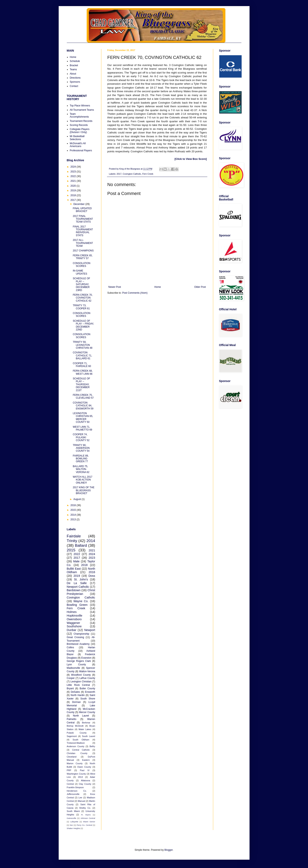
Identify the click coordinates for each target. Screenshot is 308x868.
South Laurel (89, 736)
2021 (73, 181)
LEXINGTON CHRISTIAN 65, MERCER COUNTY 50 (83, 418)
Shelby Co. (85, 808)
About (73, 74)
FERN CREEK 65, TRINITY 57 (83, 257)
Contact (74, 86)
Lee (80, 798)
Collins (70, 647)
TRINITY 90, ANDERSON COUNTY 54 (81, 448)
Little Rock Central (78, 685)
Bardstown (74, 590)
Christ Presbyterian (81, 592)
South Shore (88, 699)
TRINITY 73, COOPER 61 (81, 307)
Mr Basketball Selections (77, 138)
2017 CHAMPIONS (83, 251)
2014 (73, 515)
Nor (71, 825)
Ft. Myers (86, 815)
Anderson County (76, 746)
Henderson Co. (77, 791)
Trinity (72, 541)
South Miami (73, 811)
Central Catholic (81, 750)
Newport (90, 630)
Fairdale (74, 536)
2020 (73, 186)
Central (70, 784)
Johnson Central (88, 818)
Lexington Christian (81, 682)
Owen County (84, 767)
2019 (73, 190)
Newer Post (115, 287)
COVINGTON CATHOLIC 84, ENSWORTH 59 (83, 406)
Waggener (73, 623)
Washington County (76, 774)
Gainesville (72, 818)
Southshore (74, 626)
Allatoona (86, 780)
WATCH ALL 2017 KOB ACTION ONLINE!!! (82, 480)
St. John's (81, 579)
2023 (73, 172)
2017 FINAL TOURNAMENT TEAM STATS (83, 219)
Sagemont (72, 736)
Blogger (169, 850)
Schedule (75, 61)
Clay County (85, 784)
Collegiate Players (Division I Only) (80, 131)
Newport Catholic (78, 587)
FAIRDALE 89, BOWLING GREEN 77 (81, 459)
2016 (73, 505)
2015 (73, 510)
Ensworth (90, 692)
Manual (81, 801)
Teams (73, 69)
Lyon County (76, 665)
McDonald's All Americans (78, 145)
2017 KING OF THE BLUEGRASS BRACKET (83, 490)
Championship (82, 634)
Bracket (74, 65)
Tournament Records (81, 121)
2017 (119, 174)
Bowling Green (77, 605)
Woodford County (81, 675)
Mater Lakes (85, 729)
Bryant (70, 688)
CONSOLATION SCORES (81, 265)
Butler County (87, 688)
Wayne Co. (81, 601)
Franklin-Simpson (75, 787)
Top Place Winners (80, 106)
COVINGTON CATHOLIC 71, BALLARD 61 (82, 356)
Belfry (92, 746)
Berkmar (86, 723)
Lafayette (74, 822)
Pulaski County (77, 733)
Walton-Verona (87, 671)
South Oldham (81, 740)
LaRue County (87, 678)
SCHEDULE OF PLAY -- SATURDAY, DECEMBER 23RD (81, 284)
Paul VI (85, 770)
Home (158, 287)
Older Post (200, 287)
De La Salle (77, 583)
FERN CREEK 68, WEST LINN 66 (83, 372)
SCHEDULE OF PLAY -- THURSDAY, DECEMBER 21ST (81, 384)
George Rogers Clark (79, 661)
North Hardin (78, 695)
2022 (73, 176)
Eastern (86, 760)
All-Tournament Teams (82, 110)
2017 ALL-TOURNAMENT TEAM (83, 243)
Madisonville (73, 668)
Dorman (76, 702)
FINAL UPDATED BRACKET (82, 210)
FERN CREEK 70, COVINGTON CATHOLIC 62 (83, 298)
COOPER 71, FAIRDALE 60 (82, 365)
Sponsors (75, 82)
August (77, 499)
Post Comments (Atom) (135, 293)
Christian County (77, 753)
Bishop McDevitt (75, 726)
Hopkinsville (75, 616)
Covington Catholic (132, 174)
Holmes (72, 612)
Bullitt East (74, 569)
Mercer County (87, 712)
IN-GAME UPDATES (80, 272)
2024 (73, 167)
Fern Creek (148, 174)
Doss (92, 576)
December (79, 204)
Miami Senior (89, 822)
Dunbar (72, 630)
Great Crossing (75, 637)
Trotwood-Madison (76, 743)
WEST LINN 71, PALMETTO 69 (82, 428)
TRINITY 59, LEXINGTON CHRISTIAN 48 (82, 345)
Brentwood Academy (78, 644)
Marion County (75, 763)
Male (76, 561)
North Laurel (81, 716)
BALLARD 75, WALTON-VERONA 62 (81, 469)
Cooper (71, 678)
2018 (73, 195)
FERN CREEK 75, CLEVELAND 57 (83, 396)
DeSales (75, 692)
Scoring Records (79, 125)
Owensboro (74, 619)
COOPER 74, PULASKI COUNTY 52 (81, 437)
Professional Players (81, 150)
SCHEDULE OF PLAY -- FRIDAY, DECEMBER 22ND (83, 325)
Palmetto (72, 719)
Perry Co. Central (84, 825)
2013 (73, 520)
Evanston (86, 658)
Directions (75, 78)
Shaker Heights (73, 828)
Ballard (81, 545)
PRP (69, 770)
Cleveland (72, 757)
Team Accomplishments (79, 115)
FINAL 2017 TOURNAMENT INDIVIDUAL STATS (83, 231)
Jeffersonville (73, 794)
